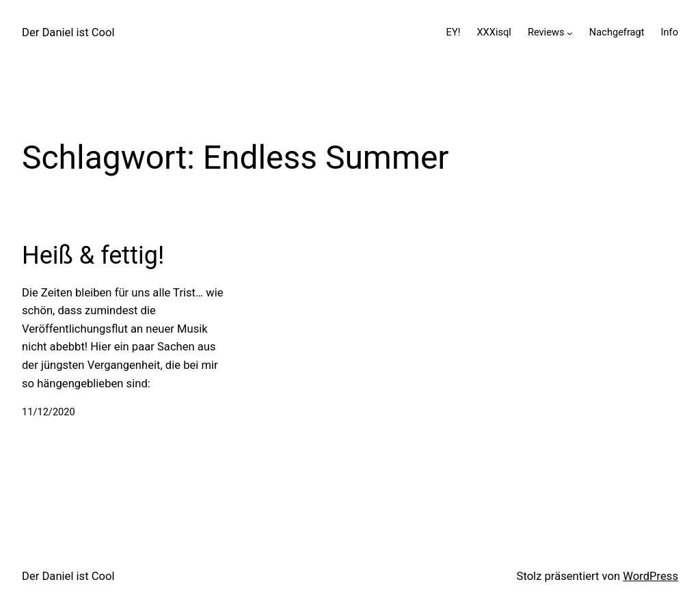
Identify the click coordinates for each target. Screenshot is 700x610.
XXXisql (494, 32)
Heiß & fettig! (93, 255)
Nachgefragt (617, 32)
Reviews (546, 32)
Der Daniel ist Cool (68, 32)
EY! (454, 32)
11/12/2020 (49, 412)
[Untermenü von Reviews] (570, 32)
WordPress (650, 576)
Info (670, 32)
